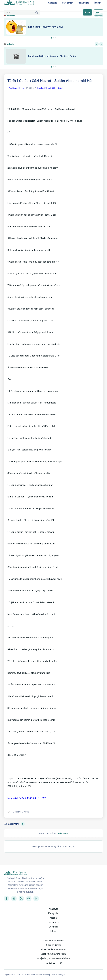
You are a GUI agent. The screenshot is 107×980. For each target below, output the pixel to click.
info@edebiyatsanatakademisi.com (53, 958)
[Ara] (37, 12)
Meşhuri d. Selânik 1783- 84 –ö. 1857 (27, 798)
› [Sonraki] (101, 44)
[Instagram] (14, 898)
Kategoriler (67, 3)
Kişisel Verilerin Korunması (53, 949)
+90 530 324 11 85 (53, 963)
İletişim (98, 3)
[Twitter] (21, 898)
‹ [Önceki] (97, 44)
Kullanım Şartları (53, 945)
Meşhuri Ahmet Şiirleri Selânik (51, 88)
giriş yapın (63, 833)
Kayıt (87, 12)
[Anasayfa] (19, 3)
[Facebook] (6, 898)
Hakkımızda (83, 3)
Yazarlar (53, 918)
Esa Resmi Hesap (16, 88)
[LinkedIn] (36, 898)
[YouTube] (29, 898)
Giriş (98, 12)
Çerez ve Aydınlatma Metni (53, 954)
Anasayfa (53, 3)
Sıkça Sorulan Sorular (53, 941)
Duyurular (53, 927)
